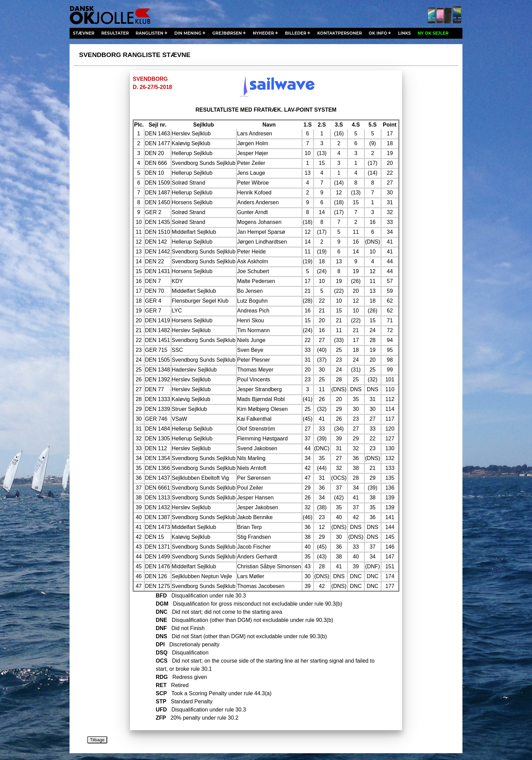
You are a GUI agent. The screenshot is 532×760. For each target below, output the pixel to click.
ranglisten (150, 33)
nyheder (263, 33)
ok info (378, 33)
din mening (188, 33)
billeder (296, 33)
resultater (115, 33)
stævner (84, 33)
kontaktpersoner (340, 33)
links (404, 33)
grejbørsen (227, 33)
